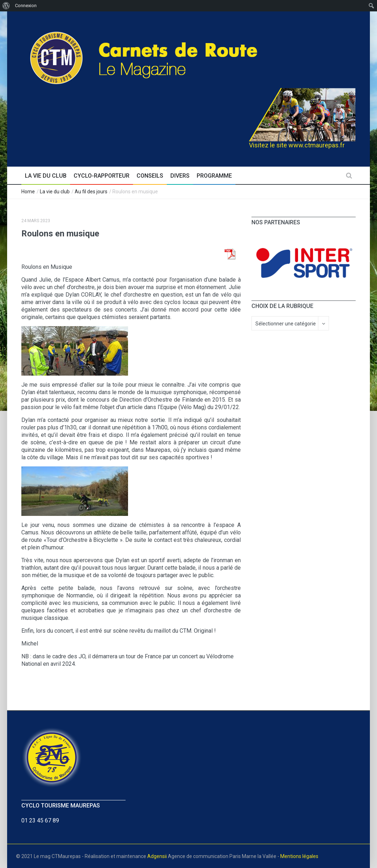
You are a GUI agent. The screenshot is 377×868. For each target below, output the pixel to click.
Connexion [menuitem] (26, 6)
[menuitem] (6, 6)
